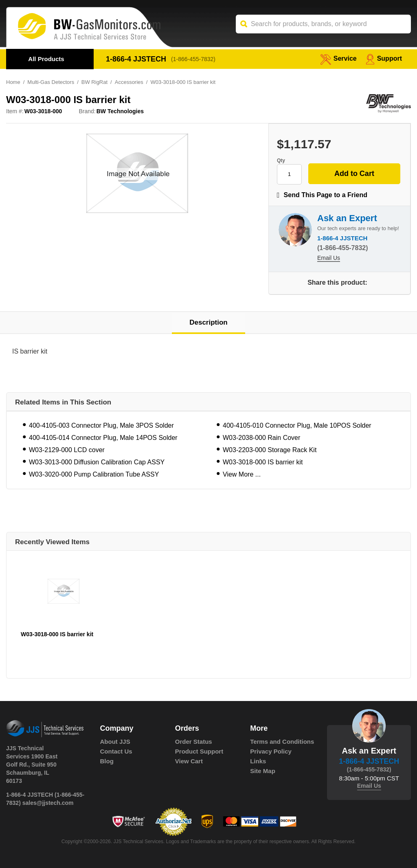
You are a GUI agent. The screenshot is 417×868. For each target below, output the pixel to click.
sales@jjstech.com (48, 803)
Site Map (263, 771)
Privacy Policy (271, 751)
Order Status (194, 742)
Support (384, 58)
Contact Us (116, 751)
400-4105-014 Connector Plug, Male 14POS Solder (103, 438)
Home (13, 82)
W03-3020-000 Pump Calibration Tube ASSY (94, 474)
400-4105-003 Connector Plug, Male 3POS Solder (101, 425)
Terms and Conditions (282, 742)
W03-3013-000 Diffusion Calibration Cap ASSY (97, 462)
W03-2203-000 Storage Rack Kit (270, 450)
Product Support (199, 751)
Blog (107, 761)
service (338, 58)
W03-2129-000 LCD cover (67, 450)
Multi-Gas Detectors (51, 82)
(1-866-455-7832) (193, 59)
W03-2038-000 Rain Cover (261, 438)
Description (208, 322)
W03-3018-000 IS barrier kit (263, 462)
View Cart (189, 761)
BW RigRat (94, 82)
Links (258, 761)
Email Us (329, 258)
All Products (46, 59)
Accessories (129, 82)
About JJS (115, 742)
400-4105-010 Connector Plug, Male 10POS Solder (297, 425)
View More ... (242, 474)
